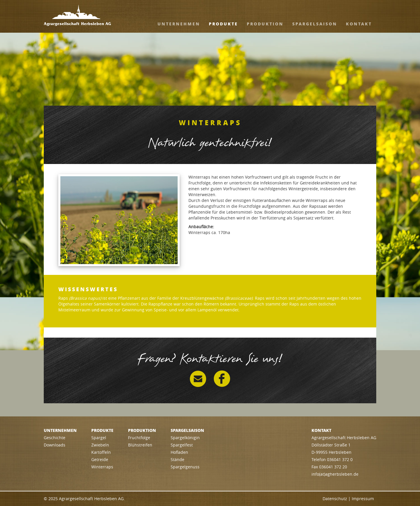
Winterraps (102, 467)
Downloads (55, 445)
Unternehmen (179, 24)
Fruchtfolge (139, 438)
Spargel (99, 438)
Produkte (223, 24)
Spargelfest (182, 445)
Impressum (363, 499)
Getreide (100, 459)
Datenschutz (335, 499)
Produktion (265, 24)
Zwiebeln (100, 445)
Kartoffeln (101, 452)
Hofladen (179, 452)
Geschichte (55, 438)
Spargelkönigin (185, 438)
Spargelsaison (315, 24)
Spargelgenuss (185, 467)
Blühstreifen (140, 445)
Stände (177, 459)
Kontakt (359, 24)
